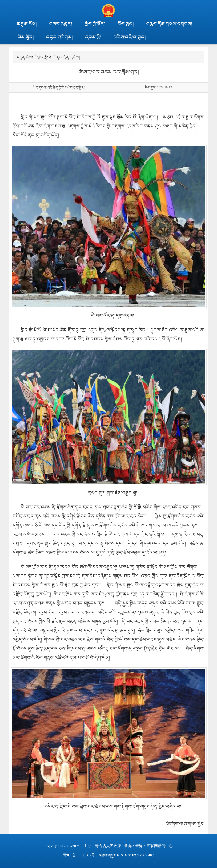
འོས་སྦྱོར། (26, 37)
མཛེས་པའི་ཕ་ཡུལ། (130, 37)
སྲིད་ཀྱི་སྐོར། (95, 24)
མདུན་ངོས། (27, 24)
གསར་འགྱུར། (61, 24)
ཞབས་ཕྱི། (93, 37)
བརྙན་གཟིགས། (59, 37)
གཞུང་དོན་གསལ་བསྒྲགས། (169, 24)
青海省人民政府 (108, 846)
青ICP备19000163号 (79, 855)
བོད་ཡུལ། (126, 24)
